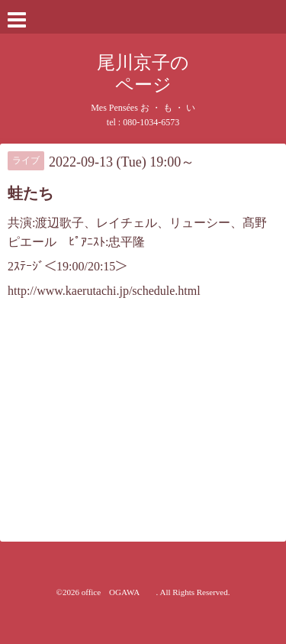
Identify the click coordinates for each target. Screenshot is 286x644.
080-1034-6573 (151, 122)
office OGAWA (119, 592)
